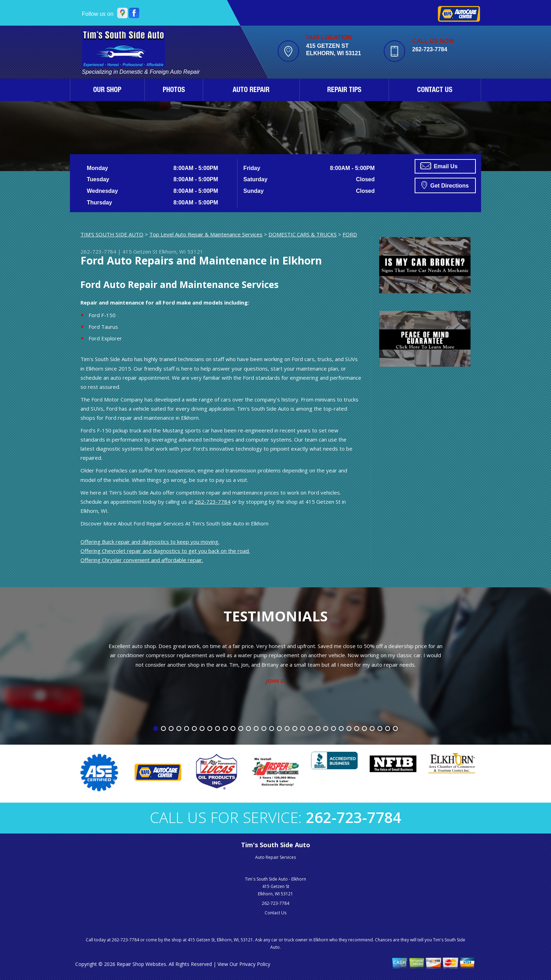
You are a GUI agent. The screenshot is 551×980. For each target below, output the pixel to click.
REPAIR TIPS (344, 91)
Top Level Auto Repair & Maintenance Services (206, 234)
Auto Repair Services (275, 857)
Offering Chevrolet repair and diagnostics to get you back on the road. (165, 551)
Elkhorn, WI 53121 (181, 251)
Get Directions (445, 185)
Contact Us (275, 913)
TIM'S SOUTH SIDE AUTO (112, 234)
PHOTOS (174, 91)
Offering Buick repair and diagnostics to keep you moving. (150, 542)
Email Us (439, 166)
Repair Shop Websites (141, 964)
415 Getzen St (140, 251)
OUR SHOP (107, 91)
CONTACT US (435, 91)
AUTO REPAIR (251, 91)
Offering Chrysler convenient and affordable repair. (142, 560)
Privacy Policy (255, 964)
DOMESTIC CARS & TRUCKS (303, 234)
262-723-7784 (430, 49)
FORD (350, 234)
